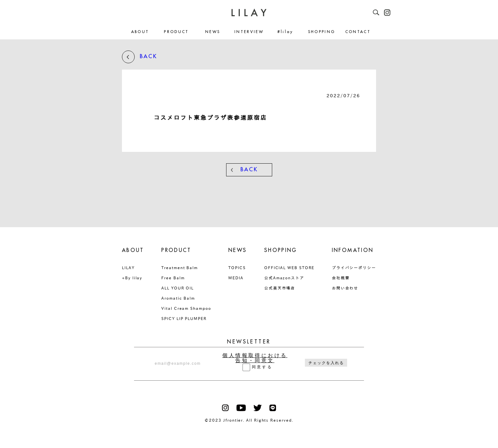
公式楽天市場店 (280, 288)
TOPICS (237, 268)
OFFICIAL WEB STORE (289, 268)
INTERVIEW (249, 32)
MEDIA (236, 278)
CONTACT (358, 32)
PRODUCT (176, 32)
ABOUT (140, 32)
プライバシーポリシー (354, 268)
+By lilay (132, 278)
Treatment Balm (180, 268)
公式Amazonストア (284, 278)
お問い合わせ (345, 288)
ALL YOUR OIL (178, 288)
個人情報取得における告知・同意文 (255, 358)
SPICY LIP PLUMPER (184, 318)
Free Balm (173, 278)
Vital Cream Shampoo (186, 308)
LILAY (128, 268)
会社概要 (341, 278)
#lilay (285, 32)
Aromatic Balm (178, 298)
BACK (140, 57)
